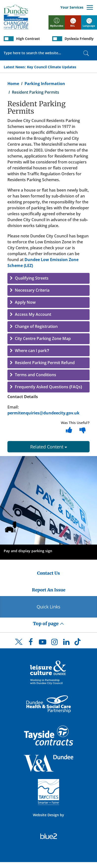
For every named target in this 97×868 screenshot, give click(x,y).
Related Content (49, 447)
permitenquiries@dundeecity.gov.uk (44, 413)
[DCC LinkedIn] (66, 643)
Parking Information (45, 84)
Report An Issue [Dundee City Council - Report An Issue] (49, 590)
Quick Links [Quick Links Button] (48, 607)
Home (13, 84)
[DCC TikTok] (78, 643)
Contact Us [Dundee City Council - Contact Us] (48, 573)
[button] (48, 278)
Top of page (48, 624)
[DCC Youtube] (43, 643)
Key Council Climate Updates (52, 67)
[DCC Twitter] (19, 646)
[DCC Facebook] (31, 643)
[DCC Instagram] (54, 643)
